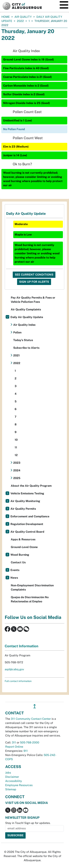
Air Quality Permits (23, 509)
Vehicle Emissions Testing (27, 493)
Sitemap (11, 789)
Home (6, 17)
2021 (16, 355)
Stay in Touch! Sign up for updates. (28, 823)
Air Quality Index (24, 325)
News (14, 578)
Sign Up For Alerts (34, 282)
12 (16, 455)
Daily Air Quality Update (27, 317)
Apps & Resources (23, 539)
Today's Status (23, 340)
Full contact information (18, 681)
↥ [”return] (35, 706)
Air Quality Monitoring (25, 501)
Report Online (14, 747)
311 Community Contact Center (31, 719)
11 (16, 447)
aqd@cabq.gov (14, 669)
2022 (20, 21)
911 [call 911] (26, 751)
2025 (17, 478)
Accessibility (14, 781)
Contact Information (22, 646)
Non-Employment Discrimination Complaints (32, 587)
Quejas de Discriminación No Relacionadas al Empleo (30, 599)
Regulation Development (27, 524)
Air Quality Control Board (27, 532)
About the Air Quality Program (31, 486)
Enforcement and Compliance (30, 516)
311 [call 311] (14, 742)
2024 (17, 470)
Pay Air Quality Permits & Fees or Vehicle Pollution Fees (33, 300)
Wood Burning (20, 555)
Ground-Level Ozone (24, 547)
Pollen (17, 332)
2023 (17, 463)
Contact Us (18, 562)
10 (16, 440)
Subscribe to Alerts (26, 348)
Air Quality (23, 17)
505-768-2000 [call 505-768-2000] (30, 742)
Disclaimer (12, 777)
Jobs (8, 773)
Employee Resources (19, 785)
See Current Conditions (34, 275)
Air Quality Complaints (26, 309)
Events (15, 570)
